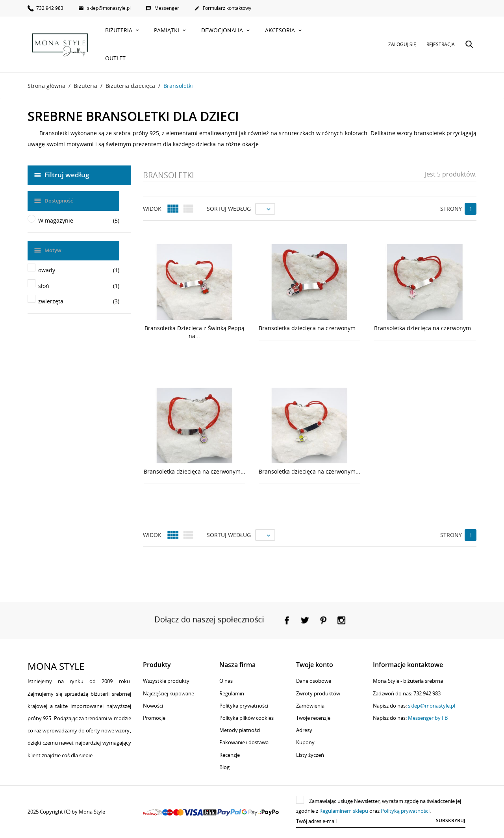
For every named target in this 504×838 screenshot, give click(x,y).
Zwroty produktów (318, 693)
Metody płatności (240, 730)
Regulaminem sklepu (344, 811)
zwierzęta (79, 301)
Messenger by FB (428, 718)
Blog (224, 767)
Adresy (304, 730)
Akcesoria (281, 30)
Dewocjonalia (223, 30)
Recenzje (230, 755)
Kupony (305, 742)
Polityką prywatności (405, 811)
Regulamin (232, 693)
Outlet (115, 58)
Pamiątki (167, 30)
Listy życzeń (310, 755)
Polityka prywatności (244, 706)
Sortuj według (229, 209)
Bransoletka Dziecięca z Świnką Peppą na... (195, 332)
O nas (226, 681)
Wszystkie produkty (166, 681)
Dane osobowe (314, 681)
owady (79, 270)
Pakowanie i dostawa (244, 742)
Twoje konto (315, 665)
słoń (79, 286)
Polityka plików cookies (246, 718)
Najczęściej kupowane (169, 693)
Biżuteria (120, 30)
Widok (152, 209)
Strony (451, 209)
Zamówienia (310, 706)
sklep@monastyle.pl (105, 8)
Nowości (153, 706)
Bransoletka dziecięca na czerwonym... (309, 328)
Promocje (154, 718)
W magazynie (79, 221)
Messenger (162, 8)
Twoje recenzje (313, 718)
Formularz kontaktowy (223, 8)
